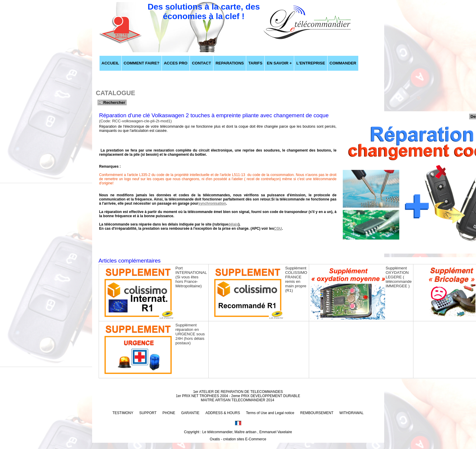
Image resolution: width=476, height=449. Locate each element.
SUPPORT (148, 413)
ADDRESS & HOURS (223, 413)
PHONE (169, 413)
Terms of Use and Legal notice (270, 413)
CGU (278, 229)
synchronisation (212, 203)
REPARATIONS (230, 63)
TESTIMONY (123, 413)
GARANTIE (190, 413)
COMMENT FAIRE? (142, 63)
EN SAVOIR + (279, 63)
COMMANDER (343, 63)
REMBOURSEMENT (317, 413)
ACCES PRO (176, 63)
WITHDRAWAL (352, 413)
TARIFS (255, 63)
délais (233, 224)
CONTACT (201, 63)
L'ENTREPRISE (311, 63)
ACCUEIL (110, 63)
